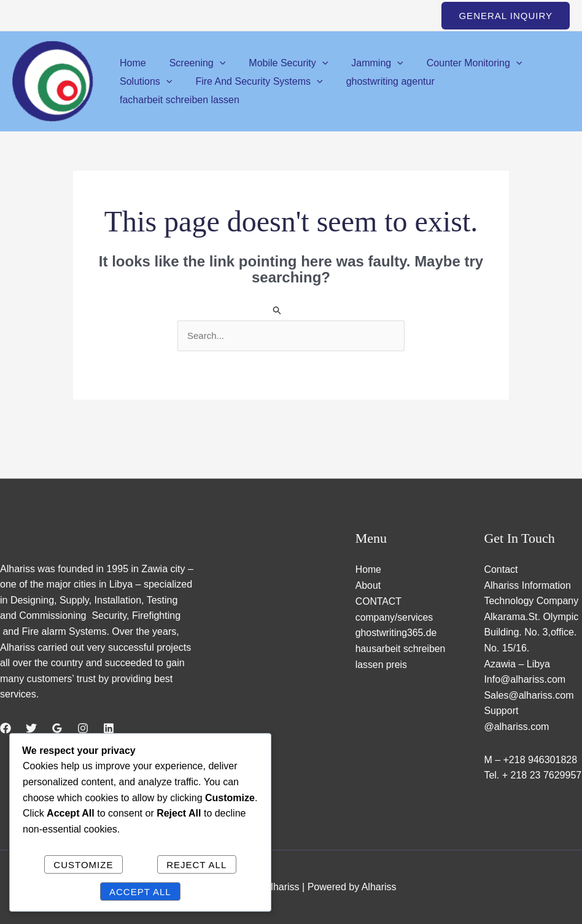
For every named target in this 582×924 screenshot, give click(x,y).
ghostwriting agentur (381, 81)
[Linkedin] (109, 728)
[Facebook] (6, 728)
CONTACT (379, 601)
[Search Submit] (277, 310)
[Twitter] (31, 728)
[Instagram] (83, 728)
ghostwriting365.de (397, 632)
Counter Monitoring (458, 63)
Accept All (140, 892)
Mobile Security (279, 63)
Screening (192, 63)
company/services (395, 617)
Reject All (196, 865)
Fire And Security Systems (253, 81)
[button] (506, 16)
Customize (83, 865)
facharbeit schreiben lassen (178, 100)
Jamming (364, 63)
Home (131, 63)
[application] (214, 63)
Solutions (144, 81)
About (368, 585)
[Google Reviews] (57, 728)
